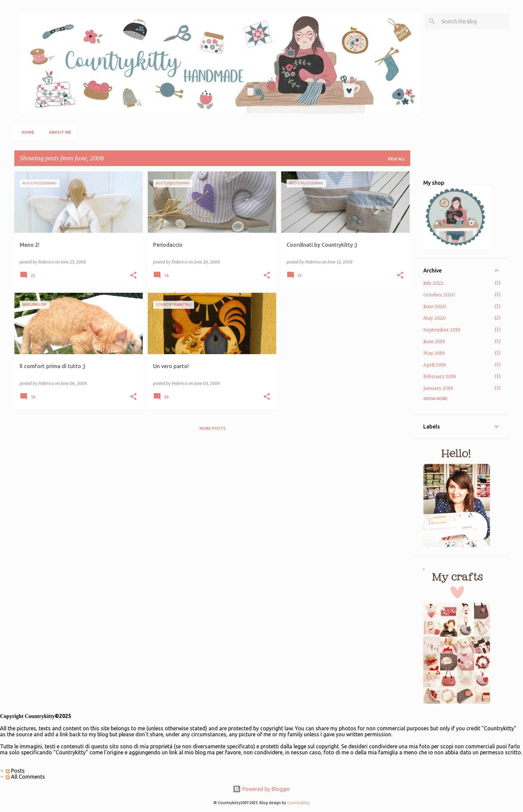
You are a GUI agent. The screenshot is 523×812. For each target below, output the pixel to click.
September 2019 (442, 330)
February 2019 (440, 376)
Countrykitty (299, 803)
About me (58, 132)
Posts (15, 771)
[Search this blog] (474, 21)
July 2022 (433, 283)
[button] (133, 275)
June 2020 (435, 306)
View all (396, 159)
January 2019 (438, 388)
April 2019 (435, 365)
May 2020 (434, 318)
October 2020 (439, 295)
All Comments (25, 777)
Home (26, 132)
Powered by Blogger (261, 789)
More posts (212, 428)
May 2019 (434, 353)
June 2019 (434, 341)
